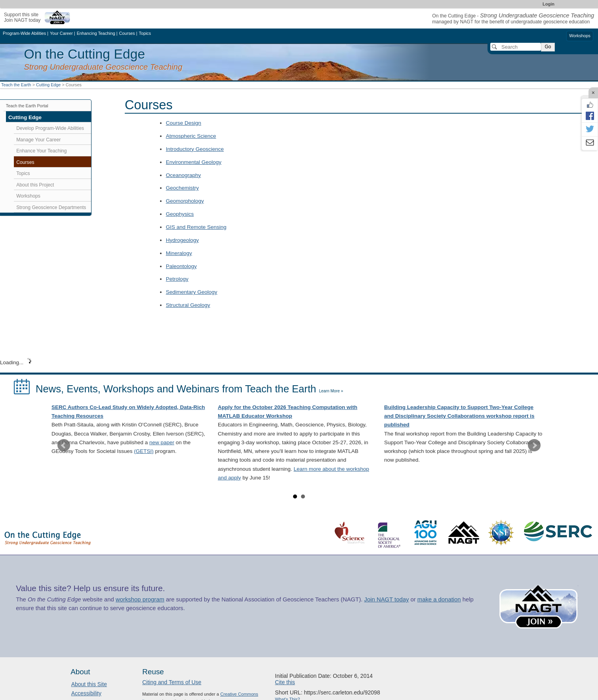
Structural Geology (188, 305)
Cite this (285, 682)
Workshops (580, 36)
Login (548, 4)
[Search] (516, 47)
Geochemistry (182, 188)
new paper (162, 442)
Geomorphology (185, 201)
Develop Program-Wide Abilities (50, 128)
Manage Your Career (38, 140)
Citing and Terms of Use (172, 682)
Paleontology (181, 266)
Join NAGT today (387, 599)
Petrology (177, 279)
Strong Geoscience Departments (51, 207)
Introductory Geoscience (195, 149)
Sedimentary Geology (192, 292)
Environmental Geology (194, 162)
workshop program (140, 599)
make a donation (439, 599)
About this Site (89, 684)
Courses (25, 162)
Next (534, 445)
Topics (23, 173)
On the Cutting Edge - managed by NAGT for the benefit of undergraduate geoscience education (513, 19)
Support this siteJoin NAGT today (22, 17)
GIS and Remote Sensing (196, 227)
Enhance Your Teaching (41, 151)
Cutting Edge (48, 85)
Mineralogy (179, 253)
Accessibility (86, 693)
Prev (64, 445)
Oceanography (184, 175)
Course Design (184, 123)
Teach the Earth (16, 85)
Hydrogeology (182, 240)
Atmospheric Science (191, 136)
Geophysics (180, 214)
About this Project (35, 185)
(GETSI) (144, 451)
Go (548, 47)
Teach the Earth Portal (27, 106)
